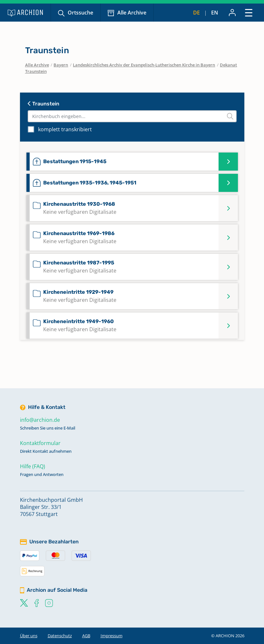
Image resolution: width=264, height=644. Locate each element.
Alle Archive (132, 13)
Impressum (112, 636)
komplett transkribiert (65, 129)
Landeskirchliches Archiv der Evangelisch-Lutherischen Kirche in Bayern (144, 65)
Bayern (61, 65)
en (215, 13)
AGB (86, 636)
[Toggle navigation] (249, 12)
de (196, 13)
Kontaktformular (40, 443)
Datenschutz (60, 636)
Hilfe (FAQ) (33, 466)
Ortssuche (80, 13)
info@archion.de (40, 420)
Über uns (29, 636)
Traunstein (44, 104)
